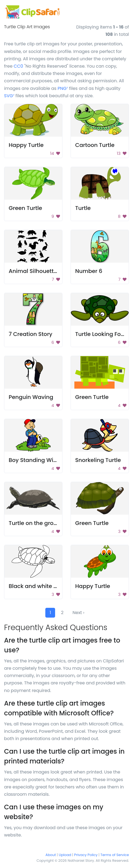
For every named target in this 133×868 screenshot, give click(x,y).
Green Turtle (25, 208)
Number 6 (89, 271)
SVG (9, 96)
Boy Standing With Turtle (42, 460)
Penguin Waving (31, 397)
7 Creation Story (31, 334)
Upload (65, 855)
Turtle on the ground (37, 523)
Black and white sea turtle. (45, 586)
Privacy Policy (86, 855)
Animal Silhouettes (34, 271)
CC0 (18, 66)
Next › (78, 613)
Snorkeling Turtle (98, 460)
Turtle (83, 208)
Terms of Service (115, 855)
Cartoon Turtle (95, 145)
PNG (63, 88)
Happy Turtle (26, 145)
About (51, 855)
